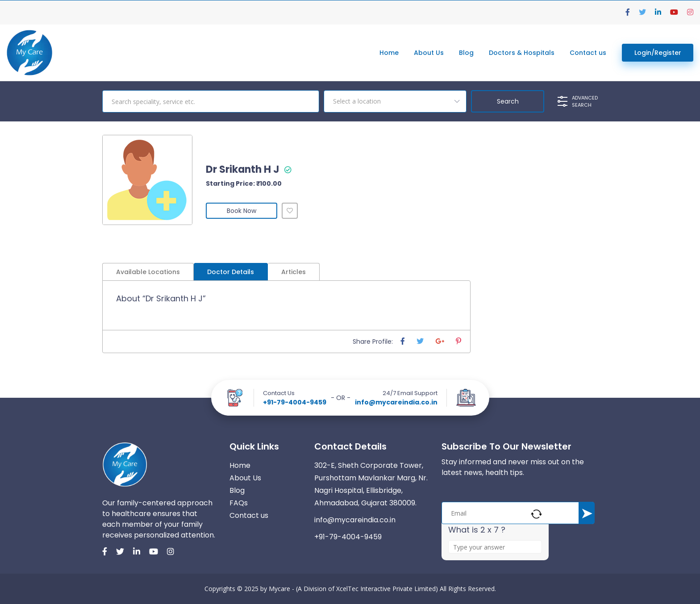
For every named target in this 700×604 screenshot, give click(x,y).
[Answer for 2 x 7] (495, 547)
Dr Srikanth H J (243, 170)
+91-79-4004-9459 (295, 402)
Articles (294, 272)
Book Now (242, 211)
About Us (429, 53)
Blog (466, 53)
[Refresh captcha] (536, 514)
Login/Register (658, 53)
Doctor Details (231, 272)
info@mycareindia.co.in (396, 402)
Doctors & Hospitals (522, 53)
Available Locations (148, 272)
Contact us (588, 53)
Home (389, 53)
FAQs (239, 503)
